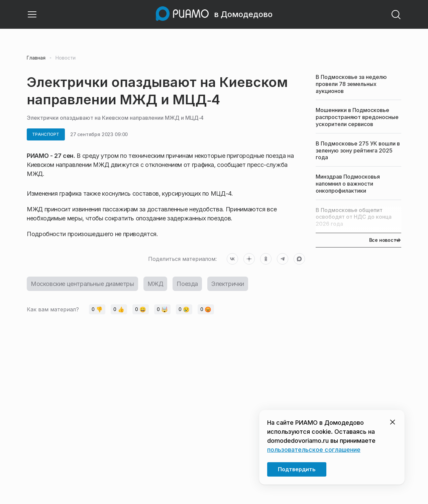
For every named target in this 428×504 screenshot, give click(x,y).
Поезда (187, 284)
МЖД (155, 284)
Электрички (228, 284)
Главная (36, 58)
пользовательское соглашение (314, 450)
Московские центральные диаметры (82, 284)
